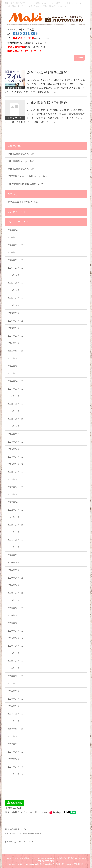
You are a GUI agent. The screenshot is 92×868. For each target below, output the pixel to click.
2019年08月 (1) (15, 623)
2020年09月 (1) (15, 563)
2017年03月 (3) (15, 767)
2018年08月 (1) (15, 684)
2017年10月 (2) (15, 729)
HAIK (80, 864)
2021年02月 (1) (15, 540)
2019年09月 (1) (15, 616)
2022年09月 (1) (15, 480)
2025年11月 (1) (15, 268)
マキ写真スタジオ (29, 858)
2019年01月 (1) (15, 661)
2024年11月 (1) (15, 343)
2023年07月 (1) (15, 434)
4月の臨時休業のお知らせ (21, 161)
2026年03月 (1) (15, 238)
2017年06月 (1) (15, 752)
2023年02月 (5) (15, 464)
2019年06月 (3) (15, 638)
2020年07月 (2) (15, 570)
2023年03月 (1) (15, 457)
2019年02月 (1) (15, 653)
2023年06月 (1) (15, 442)
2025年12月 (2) (15, 260)
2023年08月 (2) (15, 426)
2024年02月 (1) (15, 389)
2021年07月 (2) (15, 532)
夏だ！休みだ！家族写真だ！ (49, 73)
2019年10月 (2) (15, 608)
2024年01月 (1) (15, 396)
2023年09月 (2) (15, 419)
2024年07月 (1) (15, 374)
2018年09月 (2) (15, 676)
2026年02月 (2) (15, 245)
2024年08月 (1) (15, 366)
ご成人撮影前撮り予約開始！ (49, 103)
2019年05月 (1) (15, 646)
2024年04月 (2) (15, 381)
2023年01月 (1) (15, 472)
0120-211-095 (25, 33)
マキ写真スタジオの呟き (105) (23, 202)
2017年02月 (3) (15, 774)
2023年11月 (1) (15, 411)
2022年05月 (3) (15, 495)
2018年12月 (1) (15, 668)
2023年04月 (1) (15, 449)
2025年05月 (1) (15, 313)
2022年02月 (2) (15, 517)
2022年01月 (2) (15, 525)
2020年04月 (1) (15, 585)
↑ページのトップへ (15, 842)
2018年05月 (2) (15, 691)
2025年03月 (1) (15, 328)
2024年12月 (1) (15, 336)
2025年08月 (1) (15, 290)
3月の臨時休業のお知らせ (21, 169)
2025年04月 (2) (15, 321)
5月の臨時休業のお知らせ (21, 154)
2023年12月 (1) (15, 404)
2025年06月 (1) (15, 305)
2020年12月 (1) (15, 555)
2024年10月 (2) (15, 351)
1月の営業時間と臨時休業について (25, 184)
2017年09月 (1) (15, 737)
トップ (32, 842)
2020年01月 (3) (15, 593)
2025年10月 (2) (15, 275)
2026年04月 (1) (15, 230)
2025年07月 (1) (15, 298)
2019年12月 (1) (15, 600)
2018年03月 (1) (15, 699)
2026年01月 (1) (15, 253)
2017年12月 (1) (15, 714)
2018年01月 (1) (15, 706)
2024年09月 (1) (15, 359)
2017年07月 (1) (15, 744)
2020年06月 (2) (15, 578)
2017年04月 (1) (15, 759)
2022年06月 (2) (15, 487)
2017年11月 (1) (15, 721)
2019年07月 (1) (15, 631)
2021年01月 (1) (15, 547)
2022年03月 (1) (15, 510)
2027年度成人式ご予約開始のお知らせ (27, 176)
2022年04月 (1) (15, 502)
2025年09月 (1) (15, 283)
